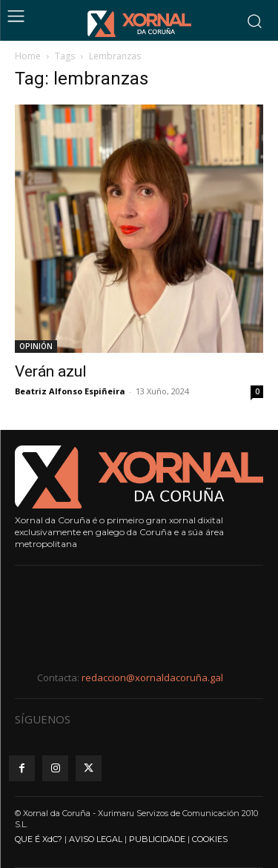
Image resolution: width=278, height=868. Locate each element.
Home (28, 56)
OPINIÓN (36, 346)
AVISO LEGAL (96, 839)
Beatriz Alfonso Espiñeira (70, 391)
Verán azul (51, 371)
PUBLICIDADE (157, 839)
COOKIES (210, 839)
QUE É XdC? (39, 839)
